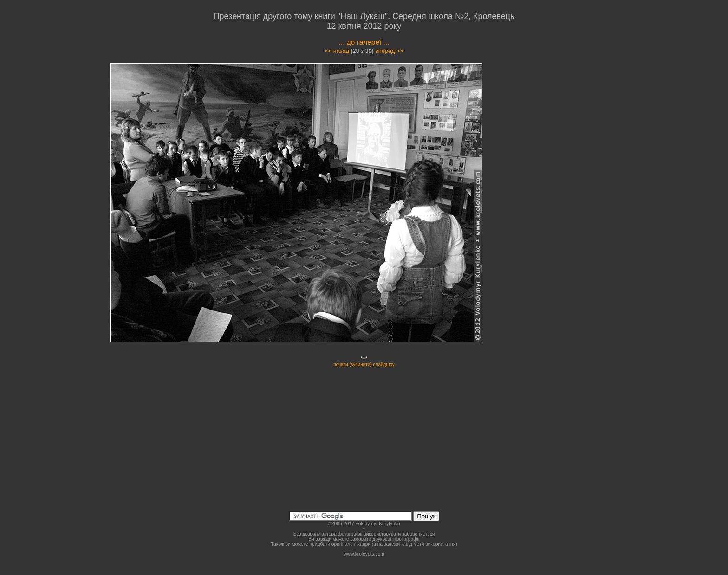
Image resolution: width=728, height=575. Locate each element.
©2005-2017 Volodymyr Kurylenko (364, 524)
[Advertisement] (560, 146)
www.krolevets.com (364, 554)
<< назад (337, 51)
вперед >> (389, 51)
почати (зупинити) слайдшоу (364, 365)
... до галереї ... (364, 42)
